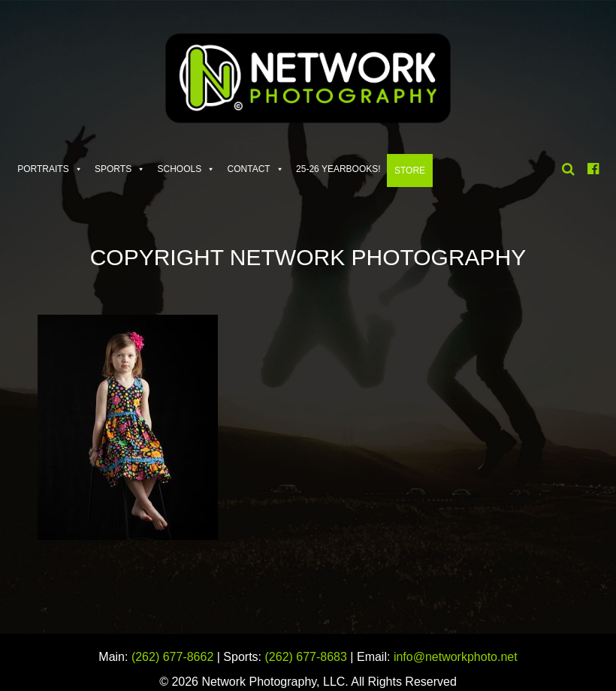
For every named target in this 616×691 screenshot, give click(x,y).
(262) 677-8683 (306, 657)
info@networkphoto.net (456, 657)
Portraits (43, 169)
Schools (180, 169)
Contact (249, 169)
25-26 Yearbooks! (338, 169)
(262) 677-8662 (172, 657)
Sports (113, 169)
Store (410, 170)
